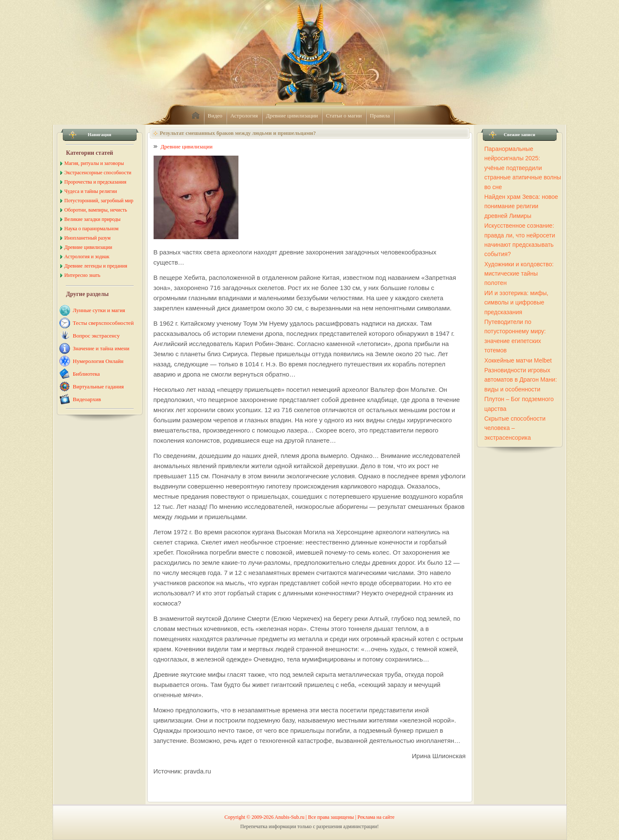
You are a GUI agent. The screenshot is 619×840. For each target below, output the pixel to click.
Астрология (244, 116)
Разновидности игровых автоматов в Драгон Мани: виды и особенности (521, 380)
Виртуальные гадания (98, 387)
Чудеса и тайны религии (91, 191)
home (196, 116)
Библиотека (87, 374)
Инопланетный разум (88, 238)
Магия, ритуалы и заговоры (94, 163)
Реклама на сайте (376, 817)
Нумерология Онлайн (98, 361)
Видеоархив (87, 399)
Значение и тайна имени (101, 348)
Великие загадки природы (93, 219)
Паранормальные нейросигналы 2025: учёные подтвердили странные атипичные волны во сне (523, 168)
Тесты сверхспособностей (104, 323)
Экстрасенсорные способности (98, 173)
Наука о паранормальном (92, 229)
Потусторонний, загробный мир (99, 201)
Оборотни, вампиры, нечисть (96, 210)
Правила (380, 116)
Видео (215, 116)
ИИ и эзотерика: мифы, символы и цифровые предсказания (517, 303)
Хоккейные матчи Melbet (518, 360)
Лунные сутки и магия (99, 310)
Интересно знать (83, 275)
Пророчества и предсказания (95, 182)
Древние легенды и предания (96, 266)
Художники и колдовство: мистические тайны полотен (519, 274)
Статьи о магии (344, 116)
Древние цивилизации (292, 116)
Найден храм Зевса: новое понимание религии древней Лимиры (521, 206)
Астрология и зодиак (87, 257)
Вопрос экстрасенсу (97, 336)
